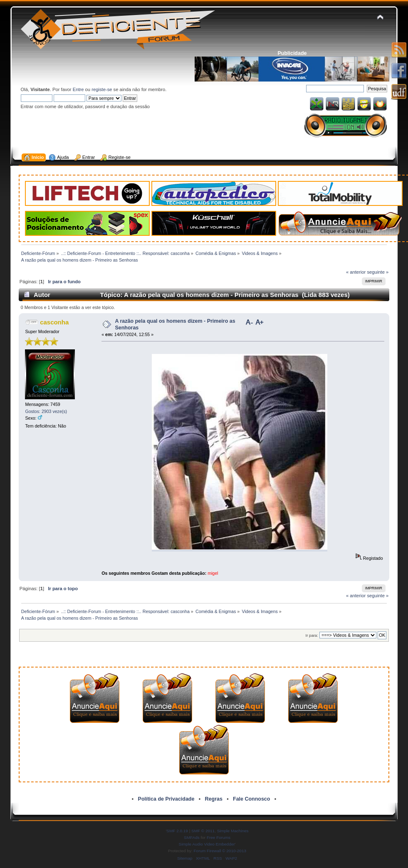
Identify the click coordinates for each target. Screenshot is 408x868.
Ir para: (312, 635)
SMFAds (192, 837)
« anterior (356, 272)
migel (213, 573)
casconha (54, 322)
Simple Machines (233, 831)
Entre (78, 89)
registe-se (102, 89)
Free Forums (219, 837)
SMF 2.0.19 (177, 831)
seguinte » (378, 272)
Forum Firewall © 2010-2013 (220, 851)
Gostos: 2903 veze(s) (46, 411)
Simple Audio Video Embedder (207, 844)
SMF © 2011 (203, 831)
